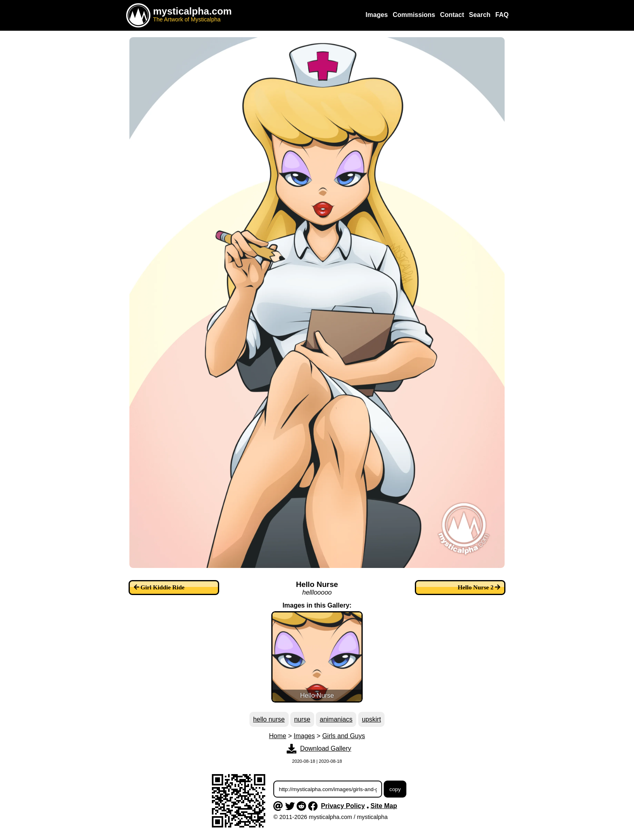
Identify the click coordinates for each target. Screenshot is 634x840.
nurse (302, 719)
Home (278, 736)
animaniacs (336, 719)
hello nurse (269, 719)
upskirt (371, 719)
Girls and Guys (344, 736)
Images (304, 736)
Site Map (384, 806)
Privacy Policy (343, 806)
